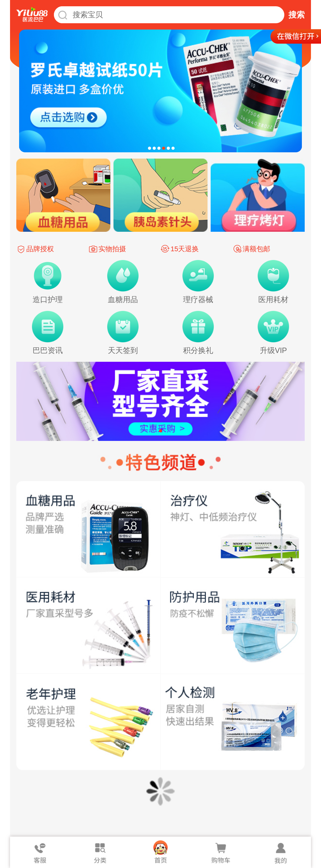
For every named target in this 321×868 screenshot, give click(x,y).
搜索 (297, 15)
